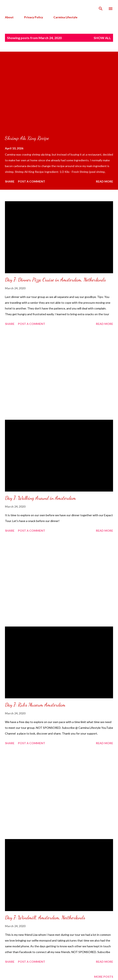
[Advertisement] (59, 373)
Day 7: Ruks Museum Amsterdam (35, 705)
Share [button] (10, 181)
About (9, 17)
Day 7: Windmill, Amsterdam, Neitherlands (45, 918)
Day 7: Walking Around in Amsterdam (40, 498)
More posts (104, 977)
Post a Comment (32, 181)
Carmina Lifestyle (65, 17)
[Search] (101, 7)
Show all (102, 38)
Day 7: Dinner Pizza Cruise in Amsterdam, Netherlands (55, 280)
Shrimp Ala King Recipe (27, 138)
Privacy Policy (34, 17)
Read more (104, 181)
